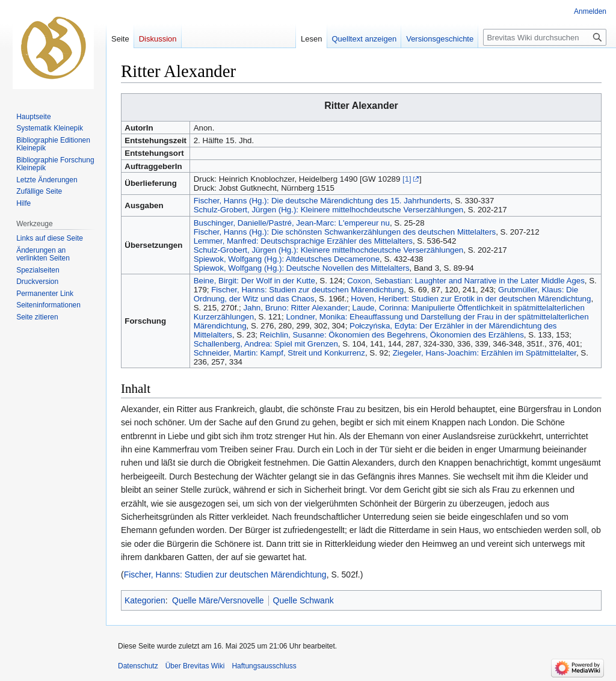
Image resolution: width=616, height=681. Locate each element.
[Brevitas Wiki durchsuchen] (545, 37)
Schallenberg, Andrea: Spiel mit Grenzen (266, 344)
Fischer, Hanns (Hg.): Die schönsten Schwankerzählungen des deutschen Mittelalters (345, 232)
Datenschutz (138, 666)
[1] (407, 179)
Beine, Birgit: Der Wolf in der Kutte (254, 281)
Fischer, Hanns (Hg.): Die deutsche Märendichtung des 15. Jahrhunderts (322, 201)
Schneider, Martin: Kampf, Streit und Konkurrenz (279, 353)
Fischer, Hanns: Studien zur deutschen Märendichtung (307, 290)
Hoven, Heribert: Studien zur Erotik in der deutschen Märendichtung (471, 299)
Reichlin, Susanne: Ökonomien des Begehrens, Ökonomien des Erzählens (392, 335)
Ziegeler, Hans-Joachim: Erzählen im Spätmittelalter (485, 353)
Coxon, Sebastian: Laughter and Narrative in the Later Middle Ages (466, 281)
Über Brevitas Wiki (195, 666)
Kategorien (145, 600)
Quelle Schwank (303, 600)
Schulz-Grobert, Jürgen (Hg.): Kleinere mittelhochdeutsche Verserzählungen (329, 210)
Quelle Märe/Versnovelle (218, 600)
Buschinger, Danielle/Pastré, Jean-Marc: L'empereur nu (292, 223)
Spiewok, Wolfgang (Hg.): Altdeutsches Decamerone (287, 259)
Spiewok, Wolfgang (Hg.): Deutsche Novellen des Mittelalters (302, 268)
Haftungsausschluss (264, 666)
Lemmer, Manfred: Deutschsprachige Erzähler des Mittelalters (303, 241)
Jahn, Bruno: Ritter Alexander (295, 308)
